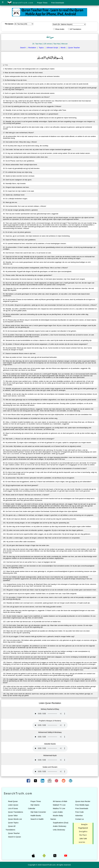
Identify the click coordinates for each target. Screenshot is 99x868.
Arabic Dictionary (59, 826)
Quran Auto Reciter (83, 801)
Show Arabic (59, 29)
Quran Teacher (74, 48)
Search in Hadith (37, 819)
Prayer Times (42, 3)
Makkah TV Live (59, 805)
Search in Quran (15, 837)
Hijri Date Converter (38, 812)
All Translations (75, 29)
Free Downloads (58, 3)
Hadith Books (36, 815)
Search (23, 48)
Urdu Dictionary (59, 830)
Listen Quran (13, 805)
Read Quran (13, 801)
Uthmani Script (52, 48)
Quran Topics (13, 823)
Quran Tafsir (13, 815)
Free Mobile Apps (82, 805)
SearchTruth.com (20, 3)
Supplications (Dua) (61, 823)
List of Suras (13, 808)
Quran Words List (15, 819)
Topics (41, 48)
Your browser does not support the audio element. (50, 714)
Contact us (80, 819)
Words (63, 48)
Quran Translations (16, 812)
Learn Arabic (58, 812)
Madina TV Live (59, 808)
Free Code (79, 812)
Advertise (79, 815)
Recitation (32, 48)
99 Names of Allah (60, 801)
